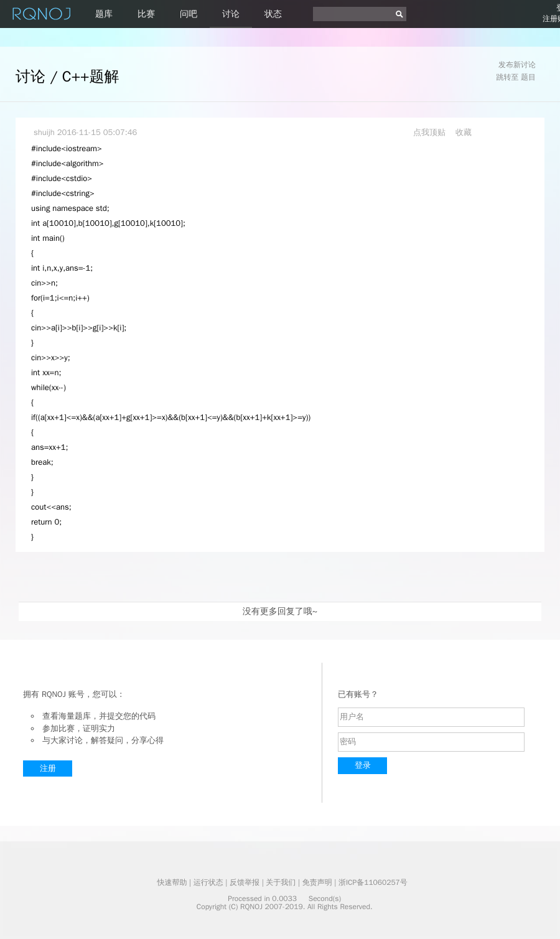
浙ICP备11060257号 (373, 882)
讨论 (231, 14)
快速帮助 (172, 882)
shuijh (44, 132)
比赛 (146, 14)
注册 (48, 768)
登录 (363, 765)
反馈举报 (245, 882)
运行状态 (208, 882)
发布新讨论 (517, 65)
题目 (528, 77)
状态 (273, 14)
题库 (104, 14)
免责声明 (317, 882)
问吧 (189, 14)
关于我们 (281, 882)
